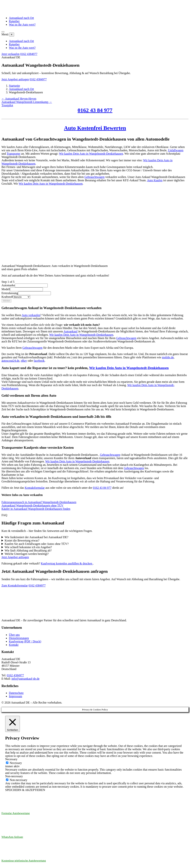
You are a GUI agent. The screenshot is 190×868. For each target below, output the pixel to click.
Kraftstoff (7, 297)
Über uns (14, 635)
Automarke (8, 285)
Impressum (15, 696)
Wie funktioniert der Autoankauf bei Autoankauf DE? (36, 537)
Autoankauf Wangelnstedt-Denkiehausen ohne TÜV (32, 505)
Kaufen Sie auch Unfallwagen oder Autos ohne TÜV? (37, 544)
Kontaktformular (35, 488)
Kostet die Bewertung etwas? (22, 540)
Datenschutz (16, 693)
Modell (6, 289)
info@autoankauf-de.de (26, 679)
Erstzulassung (10, 293)
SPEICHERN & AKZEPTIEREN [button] (25, 790)
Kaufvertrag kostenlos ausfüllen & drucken (67, 563)
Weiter (6, 301)
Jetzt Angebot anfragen (15, 557)
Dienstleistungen (19, 638)
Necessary (16, 763)
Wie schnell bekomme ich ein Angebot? (28, 547)
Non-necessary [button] (14, 776)
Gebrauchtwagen (126, 338)
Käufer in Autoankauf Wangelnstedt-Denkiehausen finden (36, 509)
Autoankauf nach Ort (21, 18)
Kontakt (14, 645)
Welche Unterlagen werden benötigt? (27, 554)
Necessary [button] (11, 759)
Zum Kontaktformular (15, 585)
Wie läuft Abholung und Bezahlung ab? (28, 550)
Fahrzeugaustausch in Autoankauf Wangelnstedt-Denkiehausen (39, 502)
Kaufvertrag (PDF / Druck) (25, 641)
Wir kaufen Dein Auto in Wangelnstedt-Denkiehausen (81, 335)
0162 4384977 (37, 585)
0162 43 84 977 (102, 488)
